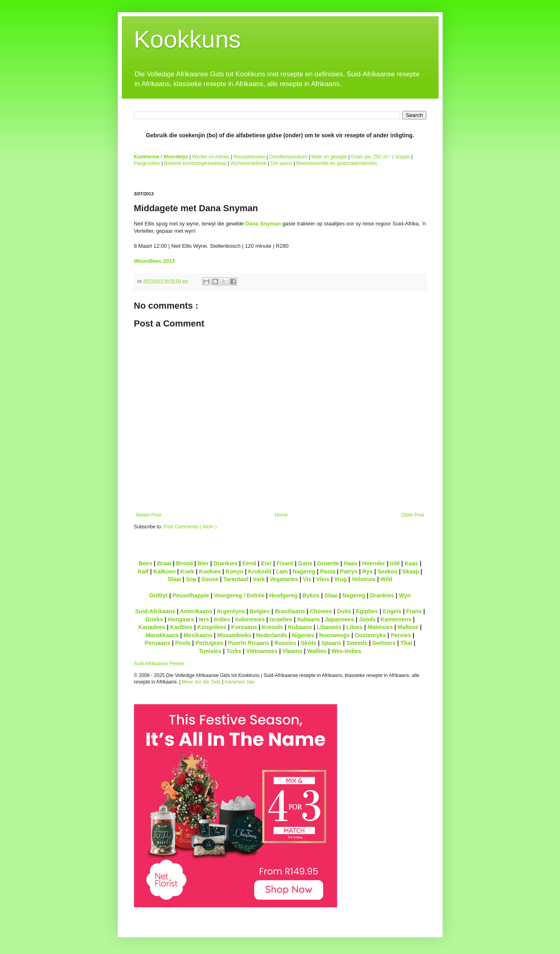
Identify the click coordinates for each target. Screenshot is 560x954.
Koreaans (244, 627)
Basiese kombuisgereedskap (195, 163)
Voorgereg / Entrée (239, 595)
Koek (187, 571)
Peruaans (157, 643)
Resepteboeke (249, 157)
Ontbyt (159, 595)
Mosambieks (234, 635)
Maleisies (380, 627)
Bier (203, 563)
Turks (234, 651)
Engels (392, 611)
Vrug (341, 579)
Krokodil (260, 571)
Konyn (235, 571)
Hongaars (181, 619)
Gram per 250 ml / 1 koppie (380, 157)
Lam (282, 571)
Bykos (311, 595)
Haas (350, 563)
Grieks (154, 619)
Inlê (395, 563)
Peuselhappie (190, 595)
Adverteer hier (240, 682)
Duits (344, 611)
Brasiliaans (290, 611)
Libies (355, 627)
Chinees (321, 611)
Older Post (413, 515)
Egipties (367, 611)
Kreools (272, 627)
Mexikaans (198, 635)
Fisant (285, 563)
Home (281, 515)
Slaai (174, 579)
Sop (191, 579)
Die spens (281, 163)
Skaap (410, 571)
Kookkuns (188, 39)
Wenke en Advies (211, 157)
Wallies (317, 651)
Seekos (387, 571)
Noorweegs (335, 635)
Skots (309, 643)
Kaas (411, 563)
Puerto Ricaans (249, 643)
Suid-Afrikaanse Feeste (159, 664)
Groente (328, 563)
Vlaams (292, 651)
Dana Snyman (263, 224)
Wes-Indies (346, 651)
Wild (387, 579)
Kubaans (300, 627)
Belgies (260, 611)
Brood (185, 563)
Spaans (331, 643)
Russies (285, 643)
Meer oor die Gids (201, 682)
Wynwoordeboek (248, 163)
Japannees (340, 619)
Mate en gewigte (329, 157)
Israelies (281, 619)
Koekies (210, 571)
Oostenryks (370, 635)
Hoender (374, 563)
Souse (210, 579)
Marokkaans (162, 635)
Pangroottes (147, 163)
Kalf (143, 571)
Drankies (226, 563)
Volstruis (364, 579)
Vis (307, 579)
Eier (267, 563)
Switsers (384, 643)
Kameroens (396, 619)
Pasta (328, 571)
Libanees (329, 627)
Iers (204, 619)
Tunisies (210, 651)
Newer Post (149, 515)
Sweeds (357, 643)
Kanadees (152, 627)
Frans (414, 611)
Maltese (408, 627)
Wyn (405, 595)
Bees (145, 563)
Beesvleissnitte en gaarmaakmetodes (336, 163)
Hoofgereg (283, 595)
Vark (259, 579)
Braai (164, 563)
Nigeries (303, 635)
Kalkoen (165, 571)
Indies (222, 619)
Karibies (181, 627)
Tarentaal (235, 579)
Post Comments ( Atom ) (190, 527)
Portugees (209, 643)
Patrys (349, 571)
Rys (368, 571)
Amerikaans (196, 611)
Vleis (323, 579)
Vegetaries (284, 579)
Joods (367, 619)
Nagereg (304, 571)
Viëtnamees (262, 651)
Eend (249, 563)
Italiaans (309, 619)
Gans (305, 563)
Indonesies (250, 619)
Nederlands (272, 635)
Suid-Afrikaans (155, 611)
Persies (401, 635)
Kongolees (212, 627)
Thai (406, 643)
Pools (183, 643)
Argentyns (231, 611)
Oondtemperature (288, 157)
